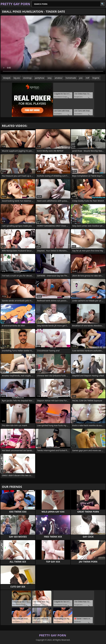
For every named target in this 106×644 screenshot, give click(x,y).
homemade (71, 78)
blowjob (7, 78)
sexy (50, 78)
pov (81, 78)
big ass (17, 78)
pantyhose (40, 78)
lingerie (96, 78)
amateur (59, 78)
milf (87, 78)
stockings (27, 78)
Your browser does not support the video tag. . (53, 45)
